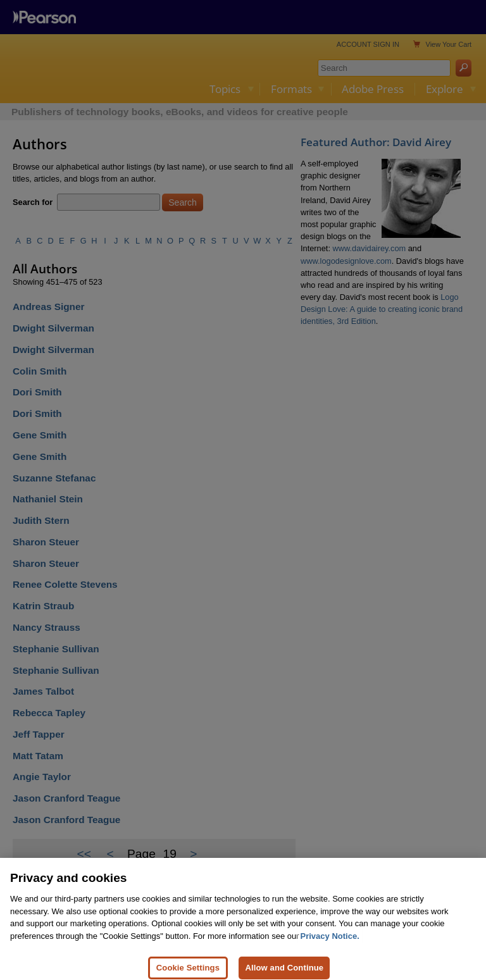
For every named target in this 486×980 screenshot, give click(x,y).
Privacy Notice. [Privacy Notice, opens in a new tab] (330, 949)
